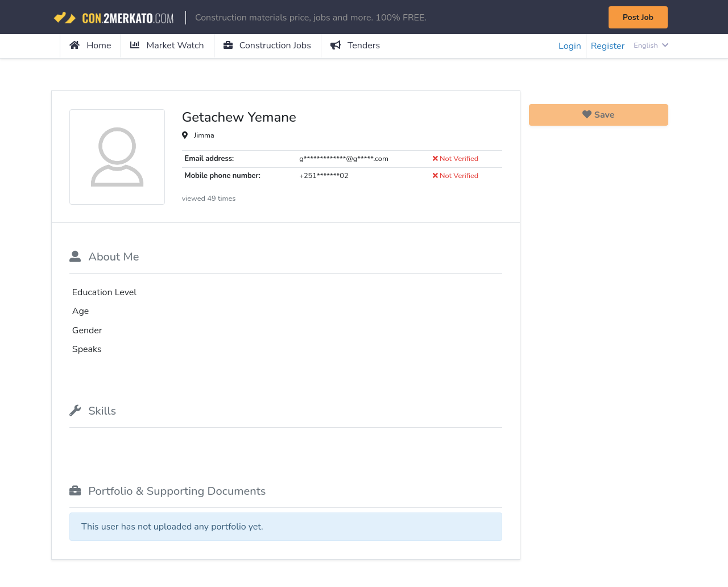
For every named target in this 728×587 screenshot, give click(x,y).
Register (608, 46)
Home (90, 46)
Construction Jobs (267, 46)
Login (570, 46)
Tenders (355, 46)
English (651, 46)
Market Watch (167, 46)
